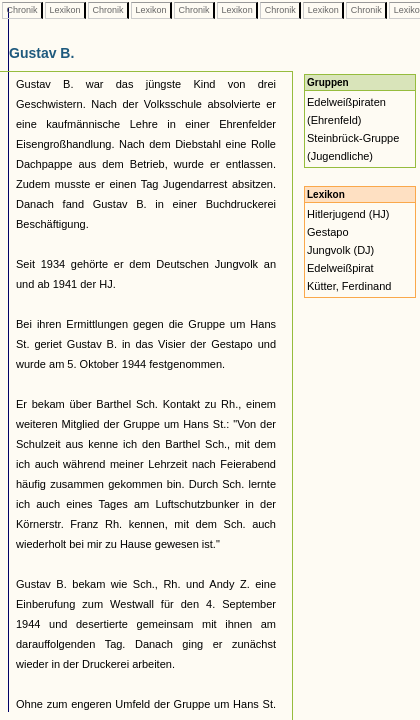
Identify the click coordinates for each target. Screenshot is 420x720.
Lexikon (65, 10)
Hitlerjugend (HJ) (348, 214)
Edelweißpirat (340, 268)
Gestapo (328, 232)
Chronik (22, 10)
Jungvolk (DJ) (340, 250)
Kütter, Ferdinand (349, 286)
